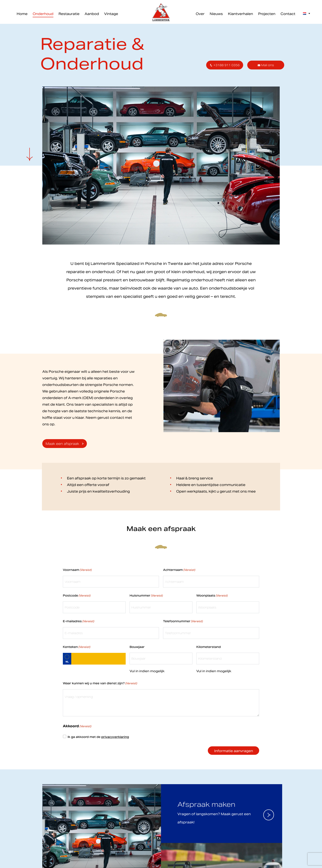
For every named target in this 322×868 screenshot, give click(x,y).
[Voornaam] (161, 81)
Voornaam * (115, 74)
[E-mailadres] (161, 67)
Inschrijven (161, 92)
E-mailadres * (116, 61)
